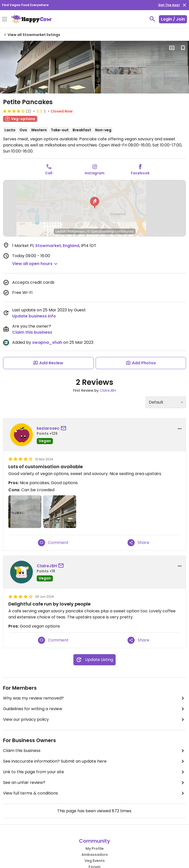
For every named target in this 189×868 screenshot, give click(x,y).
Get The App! (169, 5)
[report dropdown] (180, 429)
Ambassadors (95, 855)
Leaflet (61, 231)
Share (138, 543)
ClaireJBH (108, 390)
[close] (184, 5)
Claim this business (32, 332)
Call (49, 173)
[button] (95, 203)
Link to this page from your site (94, 772)
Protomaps (76, 231)
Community (94, 841)
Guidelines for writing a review (94, 709)
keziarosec (48, 428)
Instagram (95, 173)
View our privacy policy (94, 720)
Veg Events (95, 861)
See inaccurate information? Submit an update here (94, 761)
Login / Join (173, 19)
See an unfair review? (94, 783)
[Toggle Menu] (5, 20)
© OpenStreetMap (101, 231)
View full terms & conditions (94, 793)
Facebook (140, 173)
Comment (53, 543)
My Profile (95, 848)
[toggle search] (152, 19)
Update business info (34, 316)
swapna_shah (47, 342)
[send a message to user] (65, 428)
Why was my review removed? (94, 698)
